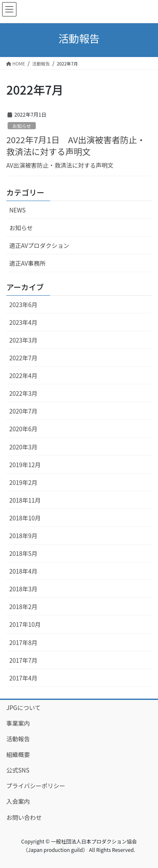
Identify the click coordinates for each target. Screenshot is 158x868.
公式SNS (18, 770)
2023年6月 (23, 305)
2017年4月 (23, 678)
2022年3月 (23, 393)
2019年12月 (25, 465)
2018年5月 (23, 553)
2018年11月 (25, 500)
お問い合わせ (24, 817)
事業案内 (18, 723)
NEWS (17, 210)
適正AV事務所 (27, 263)
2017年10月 (25, 624)
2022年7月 (23, 358)
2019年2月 (23, 482)
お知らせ (22, 126)
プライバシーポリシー (36, 786)
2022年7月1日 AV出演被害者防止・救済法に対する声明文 (76, 146)
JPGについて (24, 707)
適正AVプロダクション (39, 245)
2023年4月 (23, 322)
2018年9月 (23, 536)
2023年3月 (23, 340)
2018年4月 (23, 571)
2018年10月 (25, 518)
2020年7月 (23, 411)
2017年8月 (23, 642)
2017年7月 (23, 660)
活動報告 (18, 739)
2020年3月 (23, 447)
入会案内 (18, 801)
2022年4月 (23, 375)
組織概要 (18, 754)
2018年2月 (23, 607)
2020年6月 (23, 429)
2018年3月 (23, 589)
